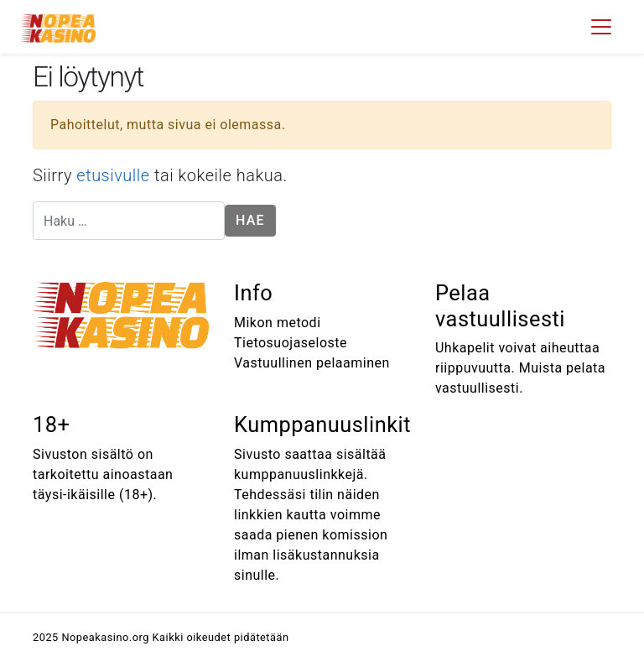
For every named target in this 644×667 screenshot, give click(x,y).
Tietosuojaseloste (291, 343)
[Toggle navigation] (601, 27)
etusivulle (113, 175)
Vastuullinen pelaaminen (312, 363)
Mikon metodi (278, 323)
